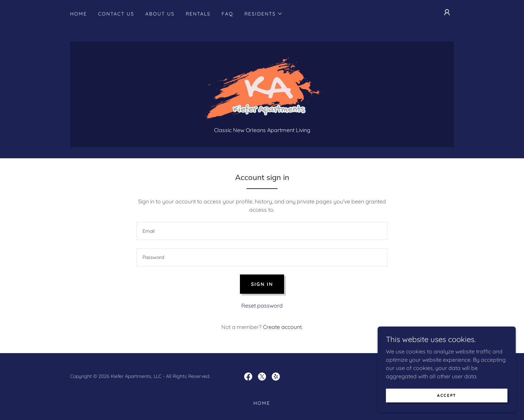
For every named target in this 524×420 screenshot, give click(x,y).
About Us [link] (160, 14)
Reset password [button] (262, 306)
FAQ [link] (227, 14)
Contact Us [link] (116, 14)
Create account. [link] (283, 327)
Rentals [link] (198, 14)
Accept (447, 395)
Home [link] (79, 14)
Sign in (262, 284)
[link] (262, 88)
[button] (264, 14)
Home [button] (262, 403)
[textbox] (262, 231)
